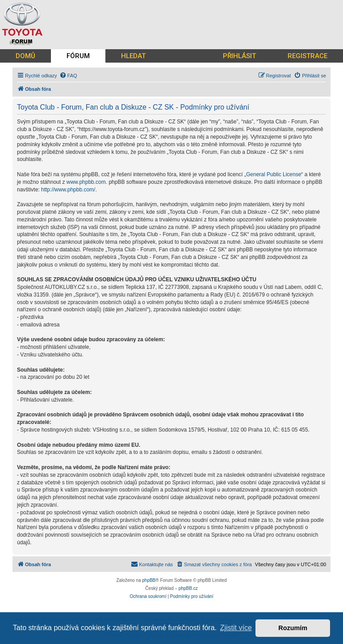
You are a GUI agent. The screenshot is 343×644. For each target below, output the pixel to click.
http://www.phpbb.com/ (68, 190)
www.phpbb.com (86, 182)
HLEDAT (133, 56)
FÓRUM (78, 56)
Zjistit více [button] (236, 628)
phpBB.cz (188, 588)
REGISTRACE (307, 56)
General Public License (274, 174)
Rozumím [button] (293, 628)
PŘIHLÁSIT (239, 56)
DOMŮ (25, 56)
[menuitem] (68, 76)
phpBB (149, 580)
